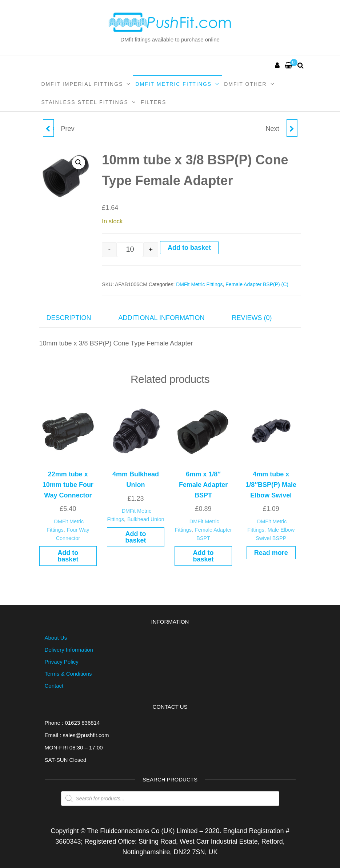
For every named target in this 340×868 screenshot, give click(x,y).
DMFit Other (245, 84)
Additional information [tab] (162, 318)
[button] (79, 163)
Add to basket (189, 248)
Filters (154, 102)
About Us (56, 638)
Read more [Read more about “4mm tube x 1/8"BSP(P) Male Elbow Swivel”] (271, 553)
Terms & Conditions (68, 674)
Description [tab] (69, 318)
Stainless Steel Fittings (85, 102)
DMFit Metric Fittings (173, 84)
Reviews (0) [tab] (252, 318)
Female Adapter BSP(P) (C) (257, 284)
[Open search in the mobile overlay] (170, 799)
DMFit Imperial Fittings (82, 84)
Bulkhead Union (146, 519)
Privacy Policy (62, 662)
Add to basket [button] (68, 556)
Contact (54, 686)
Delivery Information (69, 650)
